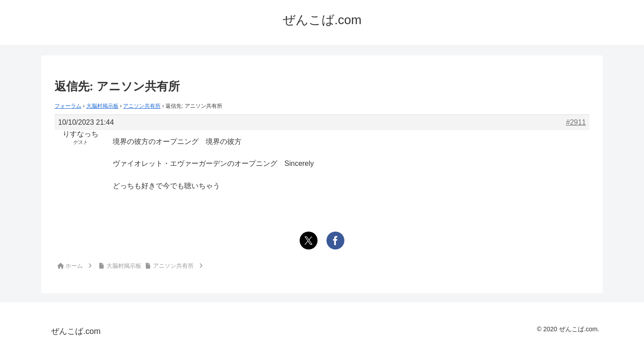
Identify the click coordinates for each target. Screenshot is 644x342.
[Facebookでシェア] (335, 241)
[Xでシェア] (309, 241)
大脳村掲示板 (102, 106)
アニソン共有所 (142, 106)
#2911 (576, 122)
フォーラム (68, 106)
